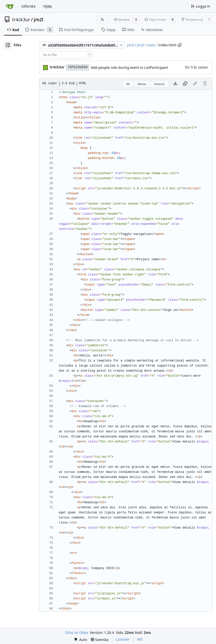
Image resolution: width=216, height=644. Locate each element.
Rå (128, 84)
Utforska (28, 6)
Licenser (123, 639)
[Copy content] (185, 84)
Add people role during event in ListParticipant (129, 67)
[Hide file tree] (8, 45)
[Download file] (175, 84)
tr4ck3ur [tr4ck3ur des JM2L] (57, 67)
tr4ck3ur (21, 19)
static (151, 45)
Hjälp (47, 6)
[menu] (80, 640)
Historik (159, 84)
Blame (142, 84)
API (140, 639)
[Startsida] (10, 6)
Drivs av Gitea (77, 632)
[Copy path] (180, 45)
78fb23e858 (78, 67)
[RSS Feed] (102, 19)
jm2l (39, 19)
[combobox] (66, 55)
